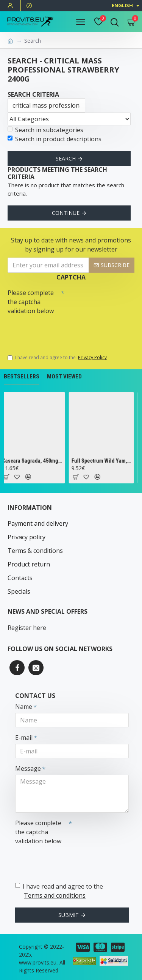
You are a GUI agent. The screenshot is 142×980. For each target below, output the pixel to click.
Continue (66, 213)
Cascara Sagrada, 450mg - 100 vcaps (34, 461)
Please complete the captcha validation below (31, 302)
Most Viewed (64, 377)
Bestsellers (22, 377)
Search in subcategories (45, 130)
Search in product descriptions (55, 139)
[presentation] (61, 331)
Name (24, 707)
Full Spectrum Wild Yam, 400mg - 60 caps (103, 461)
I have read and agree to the (58, 358)
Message (28, 769)
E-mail (24, 738)
